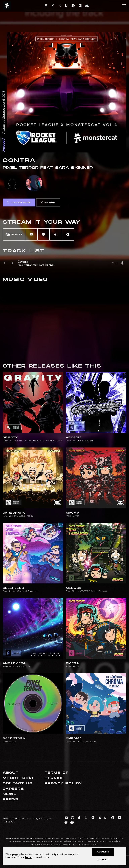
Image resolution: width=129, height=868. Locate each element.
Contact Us (18, 783)
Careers (13, 789)
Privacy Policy (63, 783)
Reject (103, 860)
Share (48, 202)
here (28, 857)
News (10, 794)
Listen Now (19, 202)
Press (11, 799)
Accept (103, 852)
